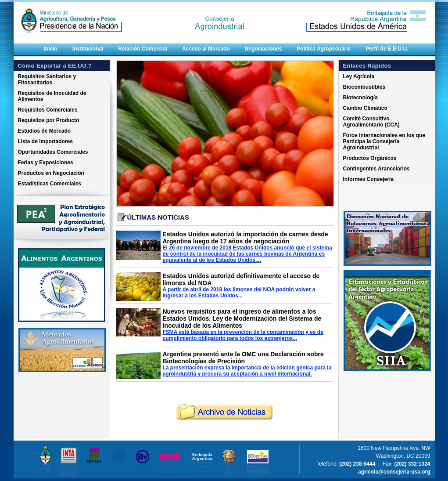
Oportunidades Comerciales (53, 152)
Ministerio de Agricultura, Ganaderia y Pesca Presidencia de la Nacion (79, 14)
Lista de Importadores (45, 141)
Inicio (51, 49)
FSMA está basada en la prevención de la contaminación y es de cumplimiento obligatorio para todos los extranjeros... (243, 335)
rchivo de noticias (225, 412)
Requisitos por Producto (49, 120)
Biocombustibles (364, 87)
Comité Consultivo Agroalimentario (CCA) (371, 122)
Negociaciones (263, 49)
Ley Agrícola (359, 76)
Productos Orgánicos (370, 158)
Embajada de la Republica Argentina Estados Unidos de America (356, 14)
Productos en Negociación (51, 173)
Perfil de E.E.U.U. (387, 49)
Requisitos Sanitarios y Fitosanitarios (47, 80)
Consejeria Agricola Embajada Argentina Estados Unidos (224, 14)
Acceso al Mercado (206, 49)
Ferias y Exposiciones (46, 163)
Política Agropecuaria (324, 49)
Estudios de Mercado (45, 131)
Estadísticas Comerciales (50, 184)
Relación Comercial (143, 49)
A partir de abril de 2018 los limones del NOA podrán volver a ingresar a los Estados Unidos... (239, 293)
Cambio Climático (365, 108)
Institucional (88, 49)
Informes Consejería (368, 179)
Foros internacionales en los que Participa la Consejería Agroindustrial (384, 141)
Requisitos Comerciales (48, 110)
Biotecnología (360, 98)
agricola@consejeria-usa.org (394, 472)
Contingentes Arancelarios (376, 169)
